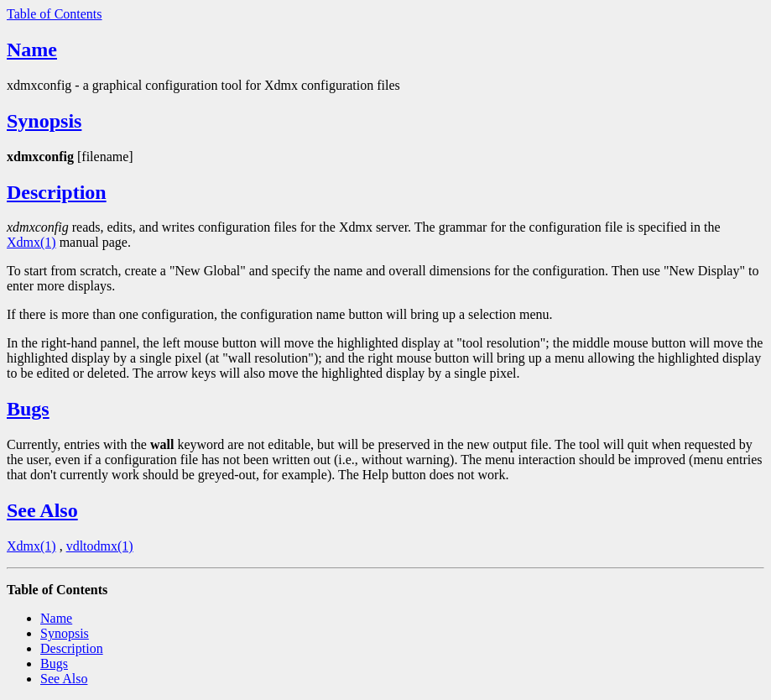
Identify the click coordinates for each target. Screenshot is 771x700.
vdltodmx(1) (100, 546)
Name (32, 50)
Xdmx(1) (31, 242)
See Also (42, 510)
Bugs (28, 409)
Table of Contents (55, 14)
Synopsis (44, 121)
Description (57, 192)
